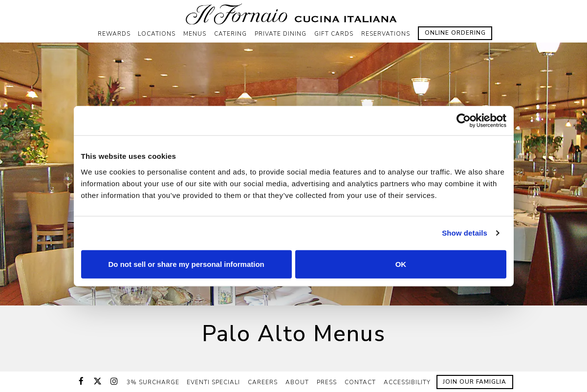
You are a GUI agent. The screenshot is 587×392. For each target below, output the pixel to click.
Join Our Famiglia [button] (475, 382)
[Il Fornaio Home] (294, 14)
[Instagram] (114, 381)
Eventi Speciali (213, 382)
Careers (263, 382)
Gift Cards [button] (334, 34)
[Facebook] (81, 381)
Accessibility (407, 382)
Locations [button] (157, 34)
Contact (360, 382)
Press (327, 382)
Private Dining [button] (281, 34)
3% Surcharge (153, 382)
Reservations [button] (386, 34)
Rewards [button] (114, 34)
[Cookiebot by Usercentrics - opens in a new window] (464, 121)
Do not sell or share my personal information (186, 264)
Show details (465, 233)
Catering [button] (230, 34)
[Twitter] (98, 381)
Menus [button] (195, 34)
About (297, 382)
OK (401, 264)
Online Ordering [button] (455, 33)
